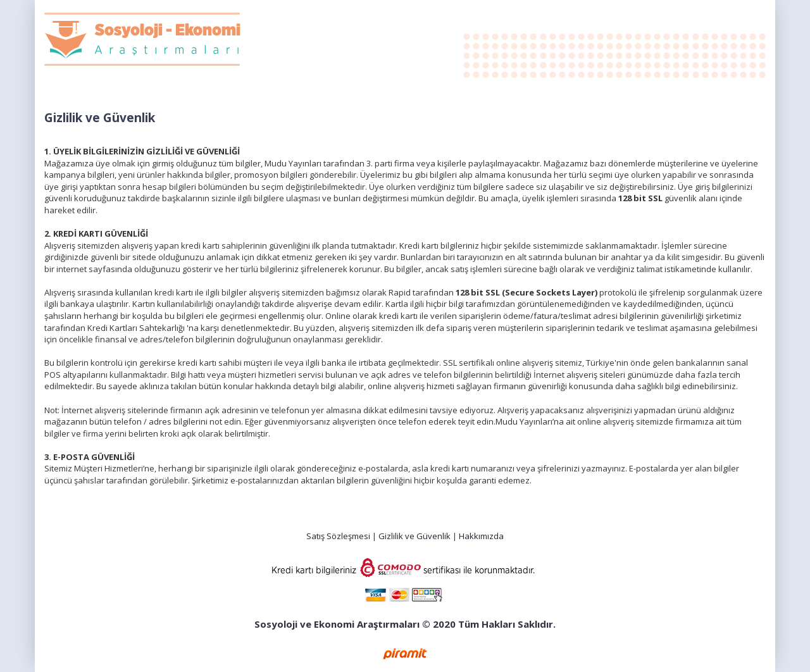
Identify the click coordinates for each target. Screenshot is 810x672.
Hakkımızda (481, 536)
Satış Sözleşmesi (338, 536)
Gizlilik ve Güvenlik (414, 536)
